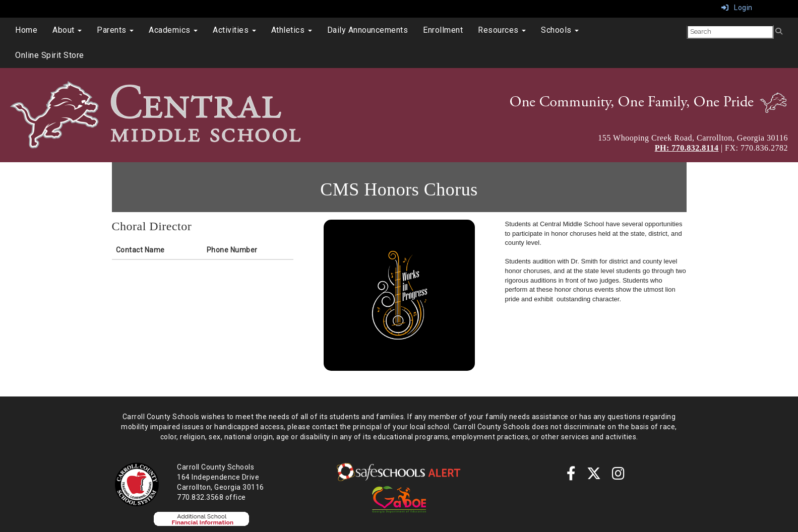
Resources (502, 30)
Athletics (292, 30)
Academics (173, 30)
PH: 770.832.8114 (687, 148)
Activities (234, 30)
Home (26, 30)
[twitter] (594, 476)
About (67, 30)
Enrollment (443, 30)
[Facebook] (571, 476)
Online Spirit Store (50, 55)
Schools (560, 30)
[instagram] (619, 476)
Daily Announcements (368, 30)
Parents (115, 30)
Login (737, 8)
